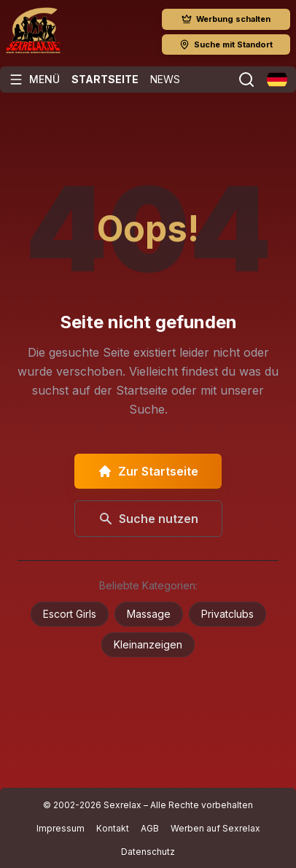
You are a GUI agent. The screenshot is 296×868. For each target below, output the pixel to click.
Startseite (105, 79)
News (165, 79)
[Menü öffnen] (34, 80)
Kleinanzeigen (148, 644)
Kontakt (113, 828)
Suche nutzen (148, 519)
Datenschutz (148, 852)
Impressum (61, 828)
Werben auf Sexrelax (215, 828)
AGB (150, 828)
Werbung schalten (226, 19)
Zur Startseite (148, 471)
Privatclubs (227, 614)
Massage (149, 614)
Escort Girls (70, 614)
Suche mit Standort (226, 44)
